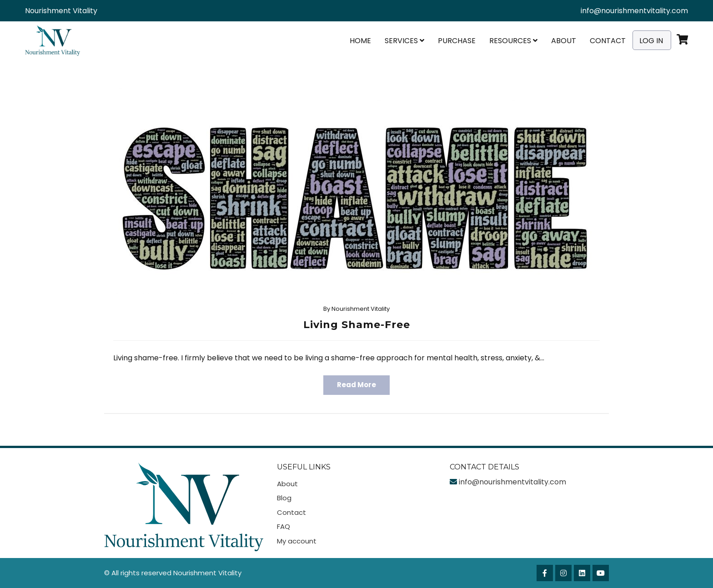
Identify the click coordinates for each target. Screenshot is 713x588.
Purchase (457, 41)
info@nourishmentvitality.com (634, 11)
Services (404, 41)
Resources (513, 41)
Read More (356, 385)
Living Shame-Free (357, 325)
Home (360, 41)
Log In (651, 41)
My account (297, 541)
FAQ (284, 526)
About (564, 41)
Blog (284, 498)
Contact (608, 41)
